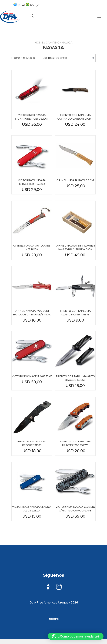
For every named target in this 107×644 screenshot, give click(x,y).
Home (39, 46)
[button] (76, 636)
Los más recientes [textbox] (55, 61)
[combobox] (68, 61)
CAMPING (53, 46)
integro (54, 619)
